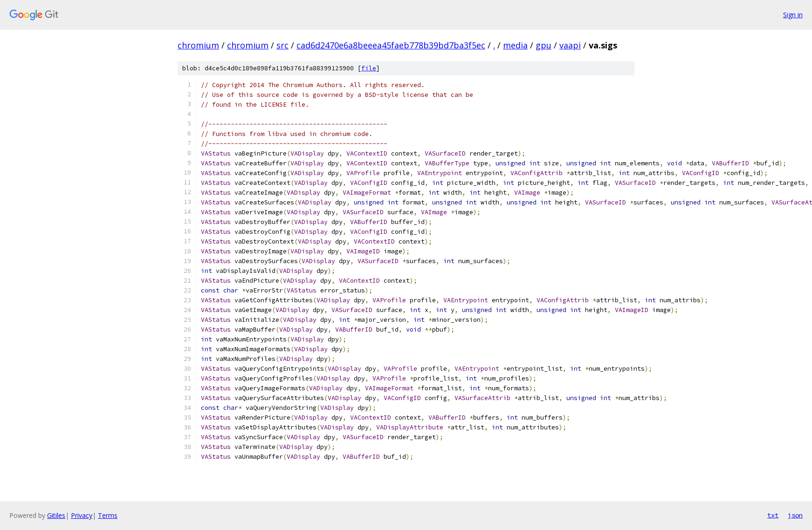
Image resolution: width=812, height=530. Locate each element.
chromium (198, 45)
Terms (108, 515)
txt (773, 515)
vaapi (570, 45)
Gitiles (56, 515)
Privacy (82, 515)
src (282, 45)
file (369, 68)
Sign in (793, 15)
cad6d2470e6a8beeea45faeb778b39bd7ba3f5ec (391, 45)
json (795, 515)
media (515, 45)
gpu (544, 45)
